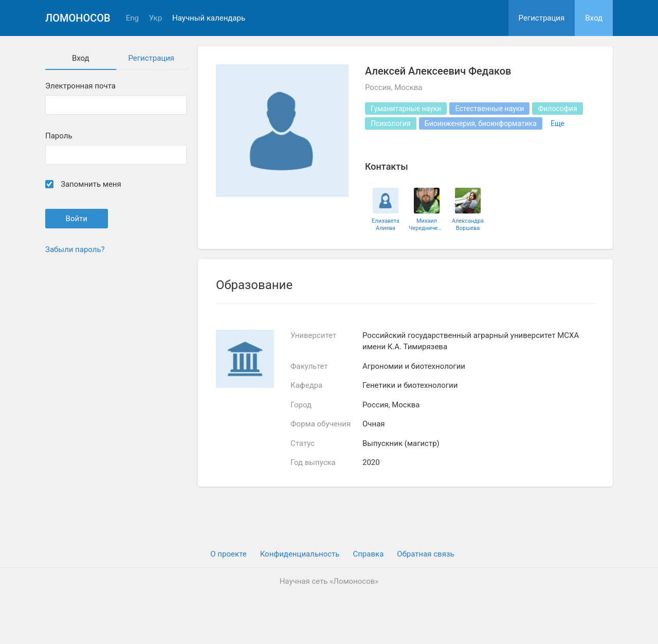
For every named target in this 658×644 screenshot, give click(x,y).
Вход (594, 18)
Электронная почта (80, 86)
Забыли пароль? (75, 249)
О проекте (228, 554)
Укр (156, 18)
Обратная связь (425, 554)
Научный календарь (209, 18)
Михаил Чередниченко (427, 224)
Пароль (59, 136)
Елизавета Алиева (386, 224)
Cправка (368, 554)
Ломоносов (78, 18)
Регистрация (542, 18)
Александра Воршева (468, 224)
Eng (132, 18)
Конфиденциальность (300, 554)
